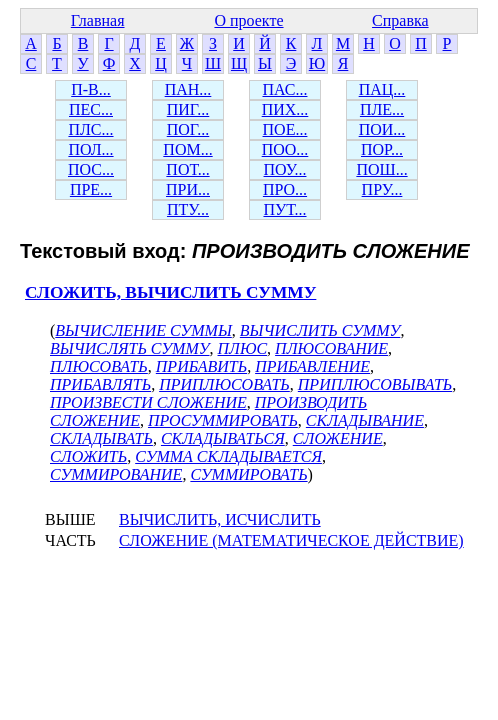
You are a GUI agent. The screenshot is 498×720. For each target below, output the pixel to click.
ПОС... (91, 169)
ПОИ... (382, 129)
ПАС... (285, 89)
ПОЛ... (90, 149)
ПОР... (382, 149)
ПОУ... (285, 169)
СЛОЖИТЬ (88, 456)
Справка (400, 20)
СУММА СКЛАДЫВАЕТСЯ (228, 456)
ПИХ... (285, 109)
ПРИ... (188, 189)
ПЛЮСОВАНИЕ (331, 348)
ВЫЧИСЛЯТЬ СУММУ (130, 348)
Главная (98, 20)
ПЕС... (91, 109)
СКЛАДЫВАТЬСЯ (223, 438)
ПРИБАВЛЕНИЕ (312, 366)
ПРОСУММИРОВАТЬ (223, 420)
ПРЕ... (91, 189)
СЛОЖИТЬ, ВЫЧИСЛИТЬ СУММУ (170, 292)
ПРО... (285, 189)
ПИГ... (188, 109)
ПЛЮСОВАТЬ (99, 366)
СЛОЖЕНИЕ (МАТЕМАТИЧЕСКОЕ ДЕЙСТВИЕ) (291, 540)
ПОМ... (187, 149)
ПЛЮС (243, 348)
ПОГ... (188, 129)
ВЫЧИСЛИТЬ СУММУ (320, 330)
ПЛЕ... (382, 109)
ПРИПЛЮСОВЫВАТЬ (375, 384)
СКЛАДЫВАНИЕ (365, 420)
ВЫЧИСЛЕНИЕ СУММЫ (143, 330)
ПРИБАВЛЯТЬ (100, 384)
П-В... (91, 89)
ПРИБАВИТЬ (201, 366)
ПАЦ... (382, 89)
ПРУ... (382, 189)
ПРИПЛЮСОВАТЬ (224, 384)
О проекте (248, 20)
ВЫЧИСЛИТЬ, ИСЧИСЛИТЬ (220, 519)
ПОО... (285, 149)
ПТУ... (188, 209)
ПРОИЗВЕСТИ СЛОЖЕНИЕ (148, 402)
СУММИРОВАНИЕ (116, 474)
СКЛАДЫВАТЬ (101, 438)
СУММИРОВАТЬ (248, 474)
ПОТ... (187, 169)
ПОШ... (381, 169)
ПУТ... (284, 209)
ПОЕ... (285, 129)
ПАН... (188, 89)
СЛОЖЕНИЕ (338, 438)
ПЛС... (90, 129)
